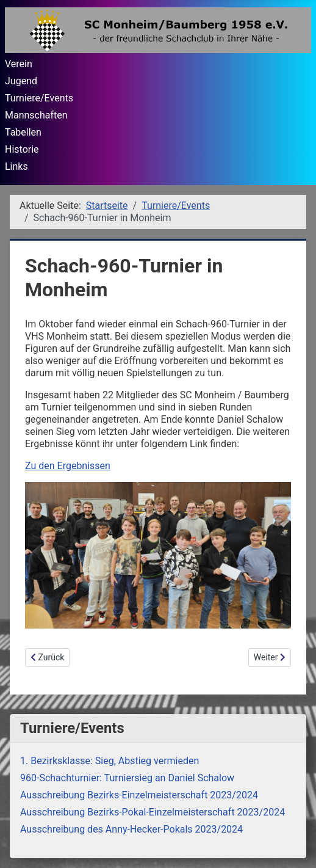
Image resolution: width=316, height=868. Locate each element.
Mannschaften (36, 115)
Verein (19, 64)
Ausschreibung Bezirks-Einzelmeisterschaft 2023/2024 (139, 795)
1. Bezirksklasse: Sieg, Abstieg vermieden (110, 761)
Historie (22, 149)
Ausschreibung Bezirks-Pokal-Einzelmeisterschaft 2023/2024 (153, 812)
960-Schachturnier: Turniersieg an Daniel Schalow (127, 778)
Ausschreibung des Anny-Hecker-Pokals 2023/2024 (131, 829)
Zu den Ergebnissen (68, 466)
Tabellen (23, 132)
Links (16, 166)
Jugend (21, 81)
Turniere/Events (39, 98)
